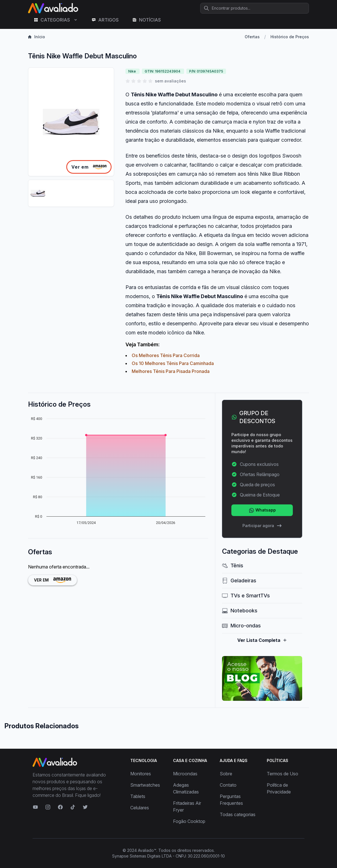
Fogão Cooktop (189, 821)
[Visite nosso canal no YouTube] (35, 807)
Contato (228, 785)
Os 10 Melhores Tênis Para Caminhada (173, 363)
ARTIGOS (105, 20)
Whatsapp (262, 510)
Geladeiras (239, 581)
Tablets (138, 796)
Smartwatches (145, 785)
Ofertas (252, 37)
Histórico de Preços (290, 37)
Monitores (141, 774)
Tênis (233, 565)
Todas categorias (238, 814)
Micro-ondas (241, 626)
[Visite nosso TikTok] (73, 807)
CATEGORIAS (56, 20)
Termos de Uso (282, 774)
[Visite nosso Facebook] (60, 807)
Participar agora (262, 526)
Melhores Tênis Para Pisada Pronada (171, 371)
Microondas (185, 774)
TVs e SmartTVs (246, 596)
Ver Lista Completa (262, 640)
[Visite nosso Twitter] (85, 807)
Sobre (226, 774)
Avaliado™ (147, 850)
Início (37, 37)
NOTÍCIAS (147, 20)
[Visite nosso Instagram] (48, 807)
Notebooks (240, 611)
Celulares (140, 808)
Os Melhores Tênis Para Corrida (166, 355)
